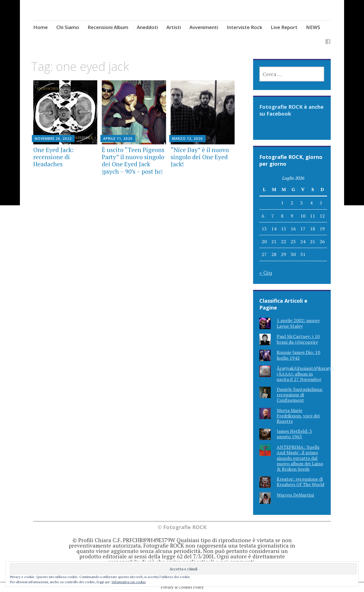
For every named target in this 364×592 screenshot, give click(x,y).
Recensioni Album (108, 27)
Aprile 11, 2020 (118, 139)
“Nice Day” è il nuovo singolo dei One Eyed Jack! (200, 157)
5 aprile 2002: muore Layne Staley (298, 323)
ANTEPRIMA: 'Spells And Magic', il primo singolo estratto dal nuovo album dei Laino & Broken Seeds (300, 458)
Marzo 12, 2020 (187, 139)
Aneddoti (147, 27)
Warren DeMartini (295, 495)
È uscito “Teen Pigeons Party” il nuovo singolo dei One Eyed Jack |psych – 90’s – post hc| (133, 161)
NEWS (313, 27)
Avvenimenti (204, 27)
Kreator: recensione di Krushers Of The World (300, 482)
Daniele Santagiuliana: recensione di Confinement (300, 395)
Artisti (174, 27)
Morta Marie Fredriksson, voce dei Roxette (298, 416)
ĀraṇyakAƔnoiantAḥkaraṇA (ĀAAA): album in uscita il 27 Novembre (305, 374)
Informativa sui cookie (129, 582)
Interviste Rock (244, 27)
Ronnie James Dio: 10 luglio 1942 (298, 355)
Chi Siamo (68, 27)
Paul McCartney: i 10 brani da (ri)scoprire (298, 339)
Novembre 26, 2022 (53, 139)
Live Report (284, 27)
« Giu (266, 273)
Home (41, 27)
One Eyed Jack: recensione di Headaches (53, 157)
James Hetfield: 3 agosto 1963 (294, 434)
